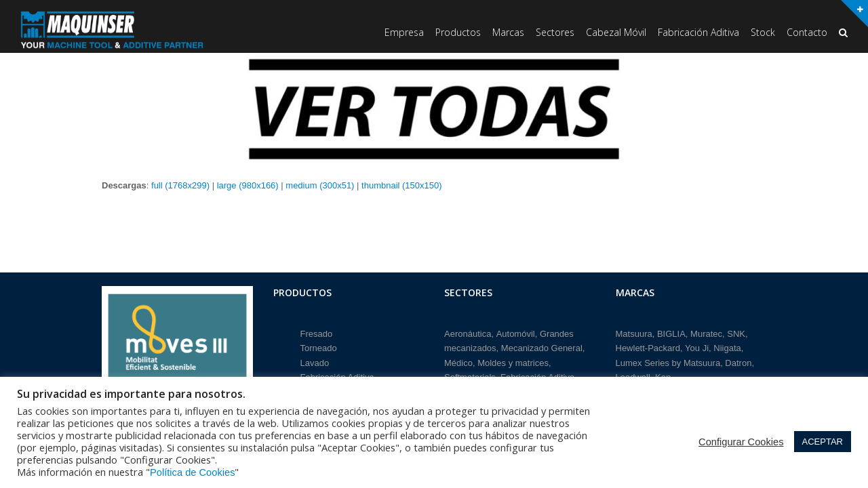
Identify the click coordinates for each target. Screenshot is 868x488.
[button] (843, 34)
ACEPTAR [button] (823, 442)
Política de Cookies (192, 472)
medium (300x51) (320, 185)
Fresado (317, 330)
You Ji (697, 345)
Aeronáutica (468, 330)
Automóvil (516, 330)
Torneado (319, 345)
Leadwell (633, 374)
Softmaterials (470, 374)
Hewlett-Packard (648, 345)
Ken (663, 374)
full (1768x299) (180, 185)
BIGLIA (671, 330)
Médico (458, 360)
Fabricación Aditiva (337, 374)
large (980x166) (248, 185)
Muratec (706, 330)
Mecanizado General (542, 345)
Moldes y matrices (513, 360)
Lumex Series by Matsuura (668, 360)
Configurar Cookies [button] (741, 442)
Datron (738, 360)
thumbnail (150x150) (402, 185)
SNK (736, 330)
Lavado (315, 360)
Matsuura (634, 330)
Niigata (727, 345)
